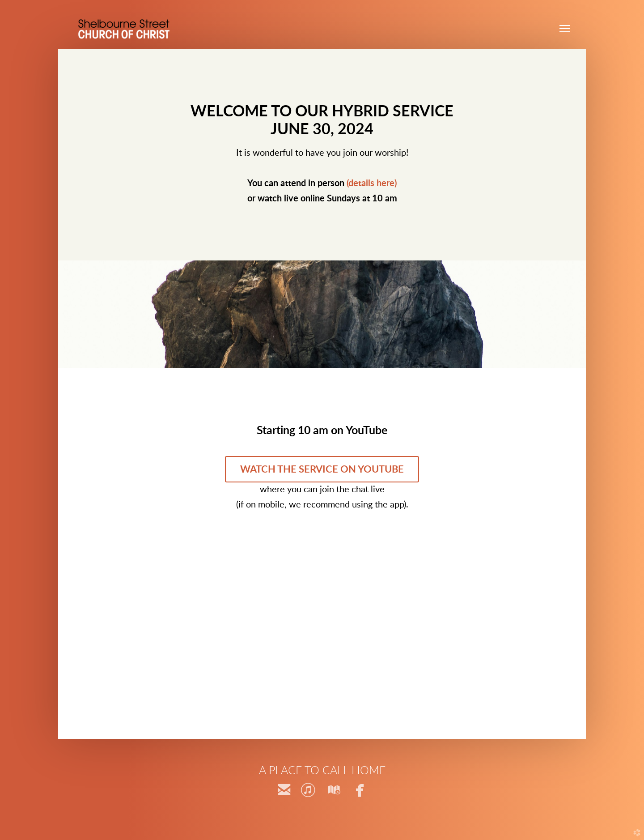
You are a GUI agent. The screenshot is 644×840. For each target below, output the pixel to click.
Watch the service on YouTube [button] (322, 469)
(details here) (372, 183)
